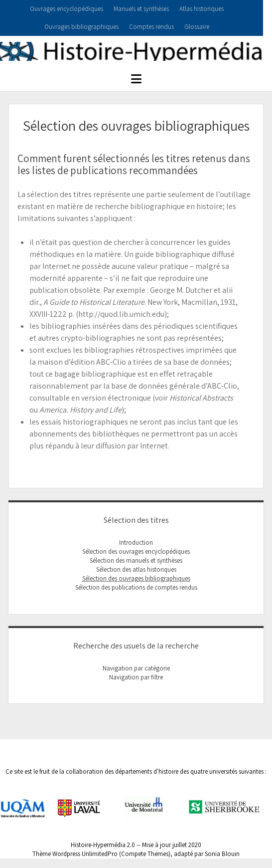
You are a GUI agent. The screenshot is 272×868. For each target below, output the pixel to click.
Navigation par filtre (136, 677)
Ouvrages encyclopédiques (67, 9)
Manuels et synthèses (141, 9)
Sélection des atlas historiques (136, 569)
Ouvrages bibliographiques (81, 27)
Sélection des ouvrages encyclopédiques (136, 551)
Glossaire (197, 27)
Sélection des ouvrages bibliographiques (136, 578)
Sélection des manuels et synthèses (136, 560)
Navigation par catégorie (136, 668)
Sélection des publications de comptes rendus (136, 587)
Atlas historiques (202, 9)
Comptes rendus (151, 27)
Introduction (136, 542)
